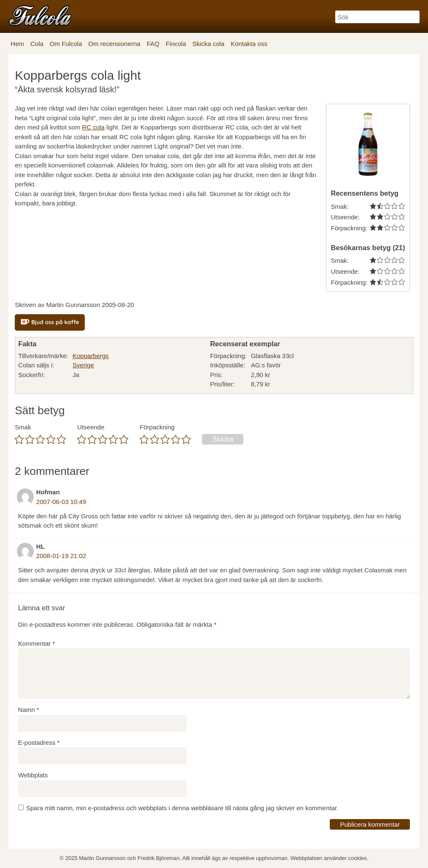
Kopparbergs (91, 356)
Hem (17, 44)
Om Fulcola (66, 44)
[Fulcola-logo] (40, 15)
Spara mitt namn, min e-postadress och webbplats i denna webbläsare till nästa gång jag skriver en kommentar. (182, 808)
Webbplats (33, 775)
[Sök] (377, 17)
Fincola (176, 44)
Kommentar (37, 643)
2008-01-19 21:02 (61, 556)
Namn (29, 710)
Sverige (83, 365)
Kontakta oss (249, 44)
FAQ (153, 44)
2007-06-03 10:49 (61, 502)
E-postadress (39, 743)
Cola (37, 44)
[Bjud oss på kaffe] (50, 322)
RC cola (93, 127)
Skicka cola (208, 44)
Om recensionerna (114, 44)
